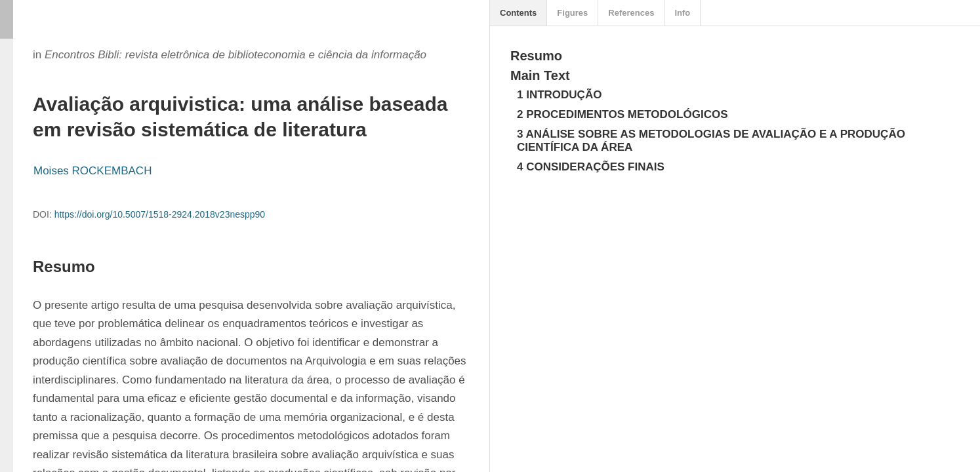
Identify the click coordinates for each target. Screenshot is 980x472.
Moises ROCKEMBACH (92, 171)
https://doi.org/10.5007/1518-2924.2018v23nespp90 (160, 214)
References (631, 13)
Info (682, 13)
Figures (572, 13)
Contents (518, 13)
